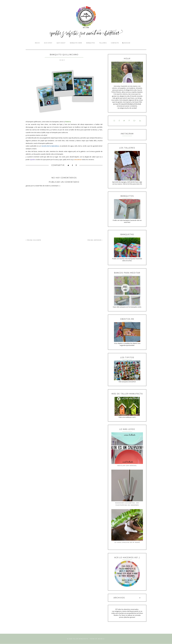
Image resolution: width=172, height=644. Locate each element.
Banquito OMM (76, 43)
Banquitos (91, 43)
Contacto (115, 43)
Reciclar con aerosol (127, 466)
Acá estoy (48, 43)
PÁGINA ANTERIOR (95, 240)
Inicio (37, 43)
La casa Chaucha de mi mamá (127, 542)
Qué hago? (61, 43)
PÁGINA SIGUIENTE (33, 240)
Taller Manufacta (81, 639)
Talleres (103, 43)
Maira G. (101, 639)
